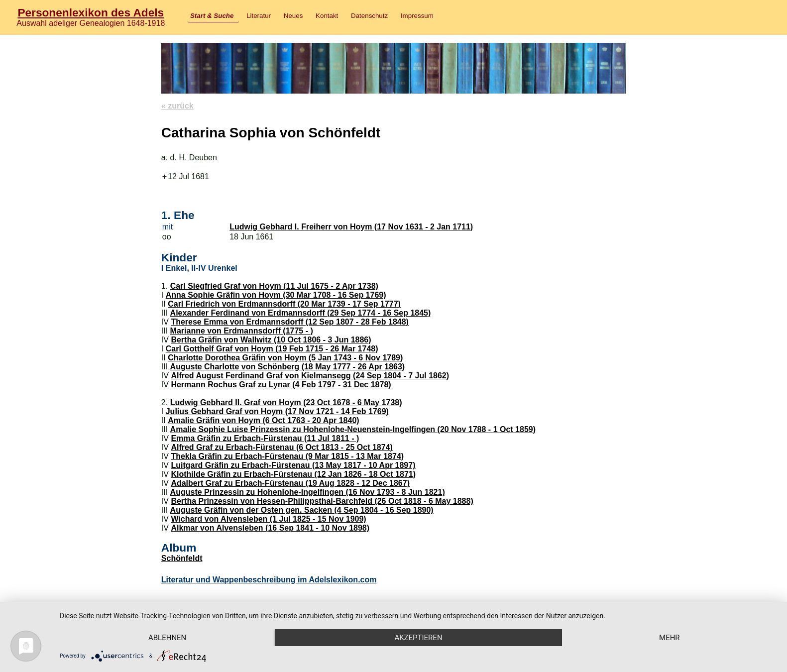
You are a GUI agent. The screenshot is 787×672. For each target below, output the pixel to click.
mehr (670, 638)
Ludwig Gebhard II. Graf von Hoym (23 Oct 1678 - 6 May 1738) (286, 402)
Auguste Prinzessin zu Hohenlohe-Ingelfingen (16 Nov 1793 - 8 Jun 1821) (308, 492)
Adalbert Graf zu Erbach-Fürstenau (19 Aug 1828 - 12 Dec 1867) (290, 483)
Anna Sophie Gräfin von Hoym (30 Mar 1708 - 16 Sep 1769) (276, 295)
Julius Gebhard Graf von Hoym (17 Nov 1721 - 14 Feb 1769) (277, 411)
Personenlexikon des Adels (91, 12)
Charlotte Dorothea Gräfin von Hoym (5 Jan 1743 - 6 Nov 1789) (285, 358)
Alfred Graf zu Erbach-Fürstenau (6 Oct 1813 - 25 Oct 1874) (281, 447)
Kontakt (327, 16)
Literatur (259, 16)
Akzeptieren (418, 638)
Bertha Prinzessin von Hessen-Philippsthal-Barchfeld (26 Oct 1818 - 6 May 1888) (322, 501)
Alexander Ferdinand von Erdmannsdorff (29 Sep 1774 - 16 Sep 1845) (301, 313)
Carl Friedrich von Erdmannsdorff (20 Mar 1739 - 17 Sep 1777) (284, 304)
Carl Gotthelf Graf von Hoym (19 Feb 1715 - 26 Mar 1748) (272, 349)
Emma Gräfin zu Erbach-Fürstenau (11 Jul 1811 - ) (265, 438)
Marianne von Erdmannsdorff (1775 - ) (242, 331)
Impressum (417, 16)
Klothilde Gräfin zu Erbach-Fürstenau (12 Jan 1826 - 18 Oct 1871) (293, 474)
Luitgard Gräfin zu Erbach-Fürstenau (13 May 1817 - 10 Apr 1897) (293, 465)
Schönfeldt (182, 558)
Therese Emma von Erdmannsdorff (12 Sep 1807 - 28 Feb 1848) (290, 322)
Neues (293, 16)
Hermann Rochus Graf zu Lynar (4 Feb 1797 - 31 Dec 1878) (281, 385)
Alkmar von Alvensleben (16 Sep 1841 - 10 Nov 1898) (270, 528)
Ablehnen (167, 638)
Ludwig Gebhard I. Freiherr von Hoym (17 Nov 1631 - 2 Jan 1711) (351, 227)
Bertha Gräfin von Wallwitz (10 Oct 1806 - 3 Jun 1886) (271, 340)
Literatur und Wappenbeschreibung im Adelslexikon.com (269, 580)
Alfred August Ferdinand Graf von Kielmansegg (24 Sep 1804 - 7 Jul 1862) (310, 376)
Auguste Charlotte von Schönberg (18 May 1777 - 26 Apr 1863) (288, 367)
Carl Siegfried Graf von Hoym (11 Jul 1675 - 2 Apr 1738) (274, 286)
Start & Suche (212, 16)
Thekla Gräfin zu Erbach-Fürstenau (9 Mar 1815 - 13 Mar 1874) (287, 456)
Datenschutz (369, 16)
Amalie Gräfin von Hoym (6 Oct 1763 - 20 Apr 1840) (263, 420)
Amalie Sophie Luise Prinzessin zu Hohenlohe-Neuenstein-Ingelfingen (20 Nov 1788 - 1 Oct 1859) (353, 429)
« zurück (177, 106)
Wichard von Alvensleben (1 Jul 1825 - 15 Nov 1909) (268, 519)
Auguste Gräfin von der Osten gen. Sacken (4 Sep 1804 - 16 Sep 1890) (302, 510)
